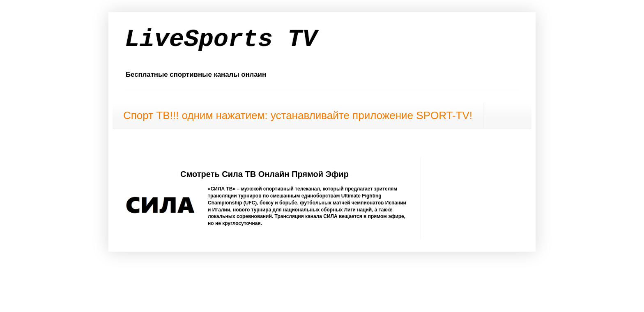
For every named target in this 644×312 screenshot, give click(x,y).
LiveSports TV (221, 39)
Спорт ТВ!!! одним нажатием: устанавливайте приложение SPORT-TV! (298, 115)
